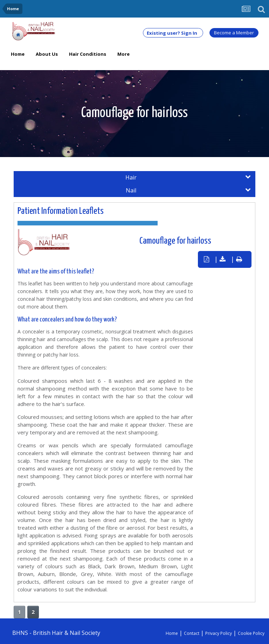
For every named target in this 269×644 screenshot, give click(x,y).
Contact (192, 633)
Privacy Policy (219, 633)
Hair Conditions (88, 54)
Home (18, 54)
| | (223, 259)
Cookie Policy (251, 633)
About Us (47, 54)
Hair (188, 177)
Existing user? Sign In (173, 33)
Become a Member (234, 33)
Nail (188, 190)
